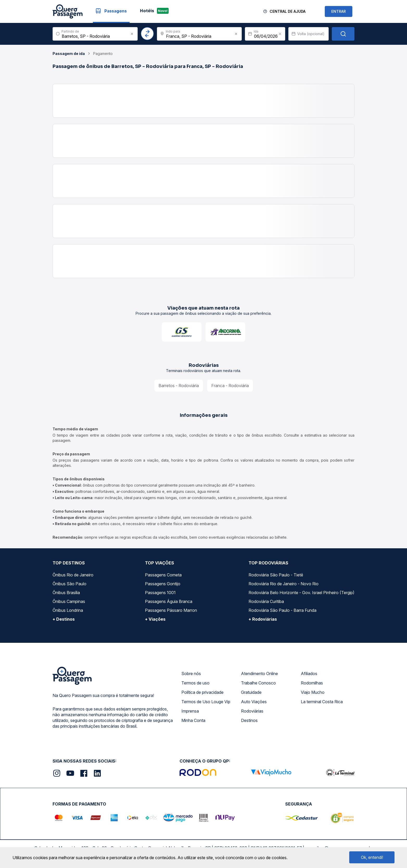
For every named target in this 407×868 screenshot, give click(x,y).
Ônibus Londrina (68, 610)
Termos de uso (195, 683)
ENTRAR (339, 11)
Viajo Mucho (313, 692)
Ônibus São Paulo (69, 584)
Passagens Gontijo (163, 584)
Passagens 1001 (160, 593)
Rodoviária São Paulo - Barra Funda (282, 610)
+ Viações (155, 619)
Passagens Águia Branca (169, 601)
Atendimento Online (259, 674)
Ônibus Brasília (66, 593)
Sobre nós (191, 674)
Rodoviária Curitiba (266, 601)
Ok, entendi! (372, 857)
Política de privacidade (202, 692)
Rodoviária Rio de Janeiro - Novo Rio (284, 584)
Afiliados (309, 674)
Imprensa (190, 711)
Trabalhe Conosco (258, 683)
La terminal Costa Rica (322, 702)
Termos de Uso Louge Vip (206, 702)
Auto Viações (254, 702)
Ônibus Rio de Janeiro (73, 575)
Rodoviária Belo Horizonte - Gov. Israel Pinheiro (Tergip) (301, 593)
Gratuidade (251, 692)
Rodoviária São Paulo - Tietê (276, 575)
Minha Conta (193, 720)
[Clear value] (280, 34)
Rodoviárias (252, 711)
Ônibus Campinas (69, 601)
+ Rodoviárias (263, 619)
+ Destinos (64, 619)
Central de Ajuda (288, 11)
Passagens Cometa (163, 575)
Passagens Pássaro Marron (171, 610)
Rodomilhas (312, 683)
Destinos (249, 720)
